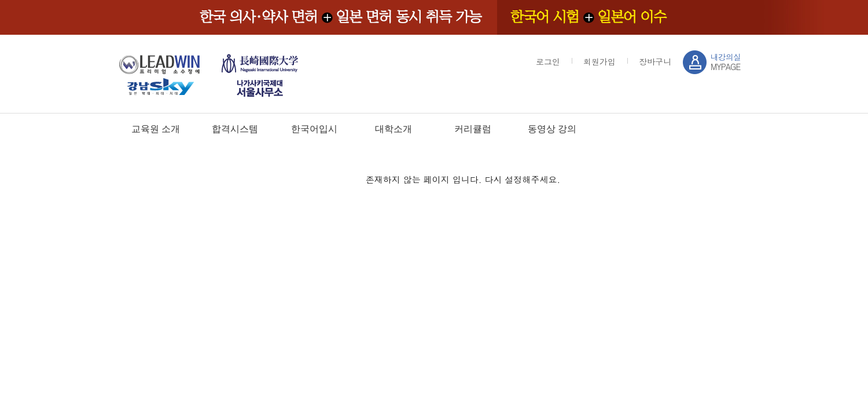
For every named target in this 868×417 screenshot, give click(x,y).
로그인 (548, 61)
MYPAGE (726, 62)
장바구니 (655, 61)
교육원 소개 (156, 129)
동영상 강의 (552, 129)
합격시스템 (235, 129)
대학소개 (393, 129)
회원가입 (599, 61)
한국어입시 (314, 129)
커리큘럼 (473, 129)
